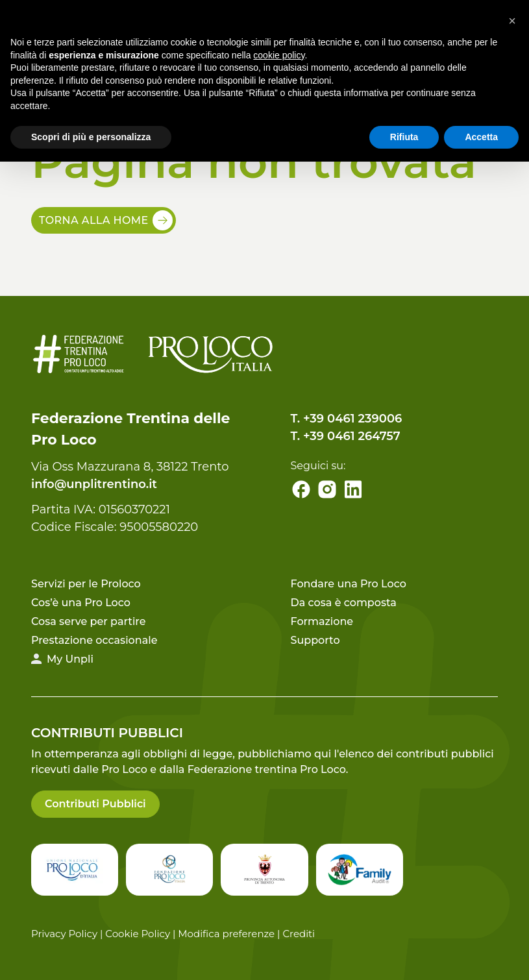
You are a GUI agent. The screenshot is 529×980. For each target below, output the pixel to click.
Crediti (299, 934)
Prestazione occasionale (94, 640)
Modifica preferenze (226, 934)
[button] (512, 21)
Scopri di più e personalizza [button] (91, 137)
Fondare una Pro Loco (349, 584)
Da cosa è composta (344, 603)
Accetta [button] (481, 137)
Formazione (322, 621)
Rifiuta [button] (404, 137)
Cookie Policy (138, 934)
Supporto (315, 640)
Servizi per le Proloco (86, 584)
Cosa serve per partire (89, 621)
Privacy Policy (64, 934)
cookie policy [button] (279, 55)
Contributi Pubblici (95, 804)
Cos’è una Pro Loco (81, 603)
